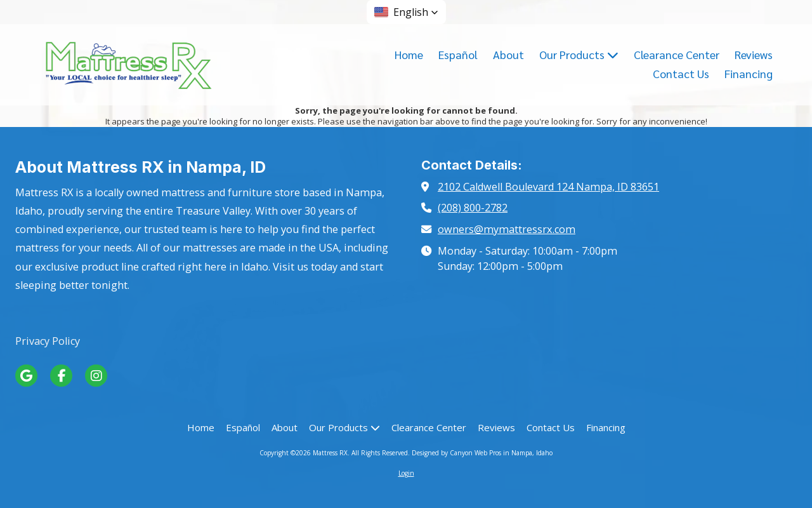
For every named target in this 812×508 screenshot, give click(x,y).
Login (406, 473)
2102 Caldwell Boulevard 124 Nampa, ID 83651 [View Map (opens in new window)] (548, 187)
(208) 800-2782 (473, 208)
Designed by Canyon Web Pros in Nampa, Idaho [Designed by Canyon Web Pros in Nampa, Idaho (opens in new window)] (482, 453)
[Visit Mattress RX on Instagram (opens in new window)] (96, 376)
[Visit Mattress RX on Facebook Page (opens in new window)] (61, 376)
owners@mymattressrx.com (507, 229)
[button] (406, 12)
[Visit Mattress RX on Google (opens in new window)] (26, 376)
